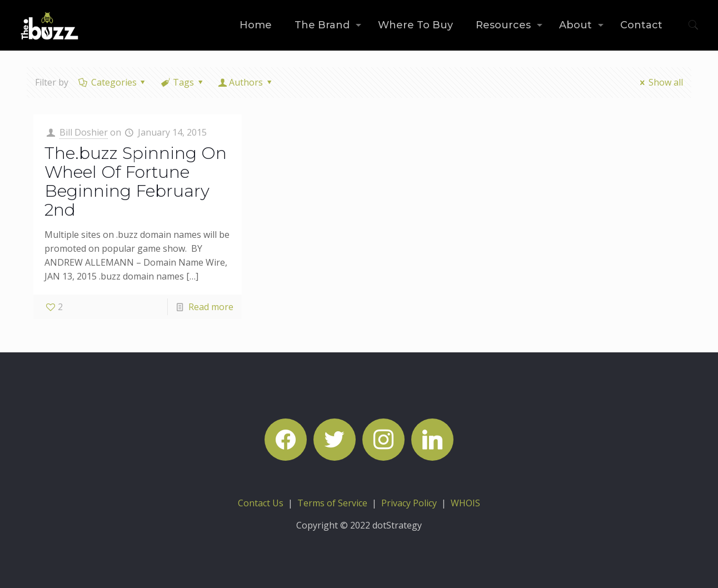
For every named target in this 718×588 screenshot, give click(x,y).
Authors (246, 82)
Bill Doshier (84, 132)
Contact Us (261, 503)
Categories (113, 82)
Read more (211, 307)
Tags (183, 82)
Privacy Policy (409, 503)
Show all (659, 82)
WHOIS (465, 503)
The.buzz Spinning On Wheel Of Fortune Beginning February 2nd (136, 181)
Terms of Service (332, 503)
